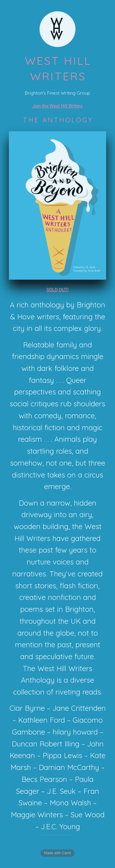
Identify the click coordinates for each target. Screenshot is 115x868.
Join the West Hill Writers (58, 106)
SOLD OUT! (57, 290)
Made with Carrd (57, 853)
